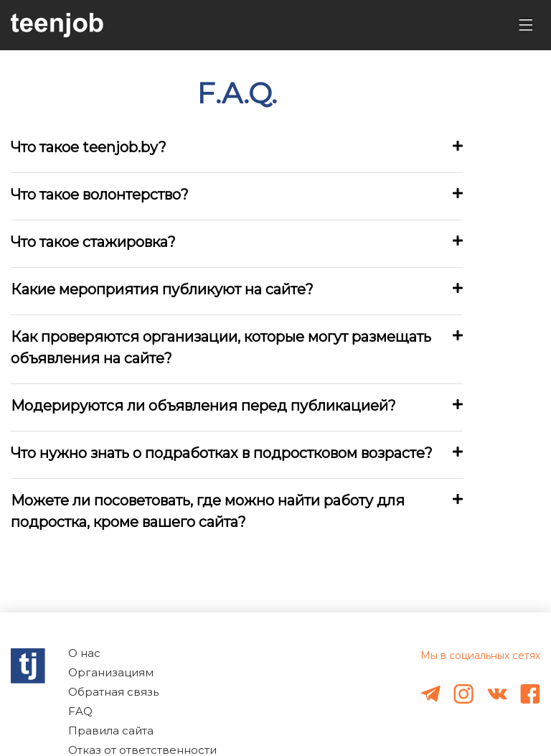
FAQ (80, 711)
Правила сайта (111, 731)
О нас (84, 653)
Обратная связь (113, 692)
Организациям (111, 672)
